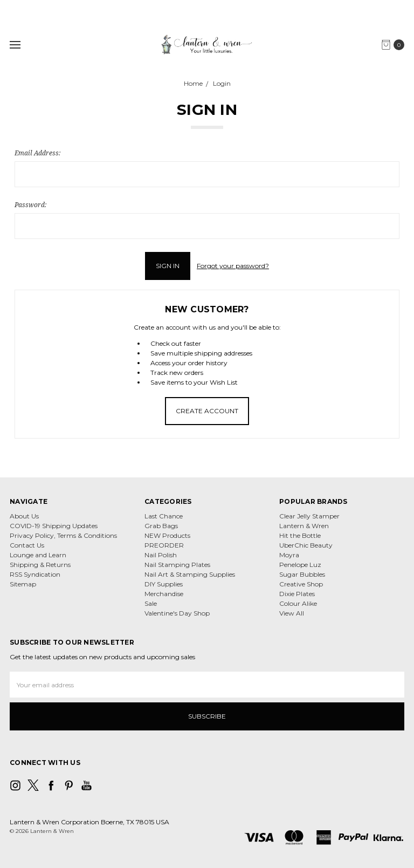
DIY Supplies (164, 584)
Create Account (207, 411)
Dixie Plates (297, 594)
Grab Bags (161, 526)
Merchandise (164, 594)
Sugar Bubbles (302, 574)
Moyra (289, 555)
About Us (24, 516)
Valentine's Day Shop (177, 613)
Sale (151, 603)
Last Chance (164, 516)
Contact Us (27, 545)
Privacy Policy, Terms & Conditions (63, 535)
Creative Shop (301, 584)
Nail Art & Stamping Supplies (190, 574)
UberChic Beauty (306, 545)
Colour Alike (298, 603)
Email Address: (37, 153)
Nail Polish (161, 555)
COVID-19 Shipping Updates (54, 526)
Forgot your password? (233, 266)
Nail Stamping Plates (177, 565)
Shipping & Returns (40, 565)
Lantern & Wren (304, 526)
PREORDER (164, 545)
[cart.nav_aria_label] (395, 45)
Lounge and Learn (38, 555)
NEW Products (167, 535)
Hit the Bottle (300, 535)
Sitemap (23, 584)
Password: (30, 205)
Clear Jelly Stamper (309, 516)
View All (292, 613)
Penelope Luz (300, 565)
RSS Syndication (35, 574)
